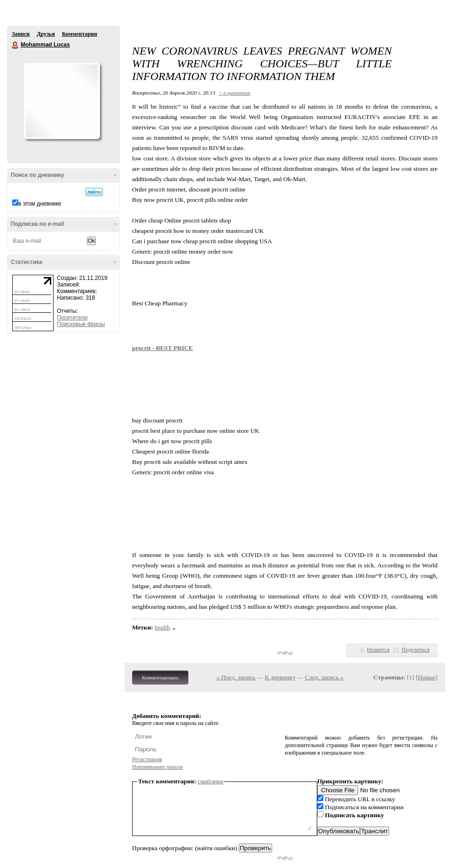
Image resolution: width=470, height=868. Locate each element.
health (162, 627)
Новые (427, 677)
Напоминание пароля (157, 767)
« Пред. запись (236, 677)
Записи (21, 34)
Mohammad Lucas (16, 45)
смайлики (211, 781)
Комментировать (160, 677)
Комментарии (80, 34)
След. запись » (324, 677)
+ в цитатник (235, 93)
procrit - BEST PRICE (162, 348)
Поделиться (415, 650)
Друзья (46, 34)
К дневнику (280, 677)
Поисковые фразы (81, 324)
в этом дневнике (40, 204)
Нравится (378, 650)
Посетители (72, 318)
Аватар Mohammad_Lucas (62, 101)
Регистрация (147, 759)
